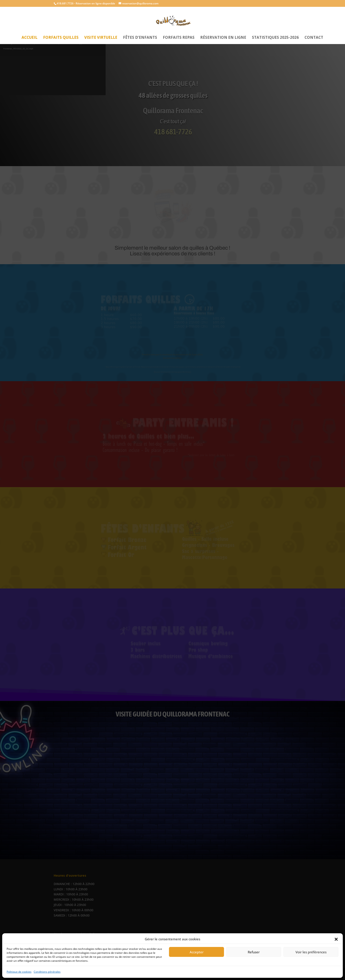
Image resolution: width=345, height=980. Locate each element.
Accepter (197, 952)
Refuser (254, 952)
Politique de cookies (19, 972)
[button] (336, 939)
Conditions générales (47, 972)
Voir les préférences (311, 952)
